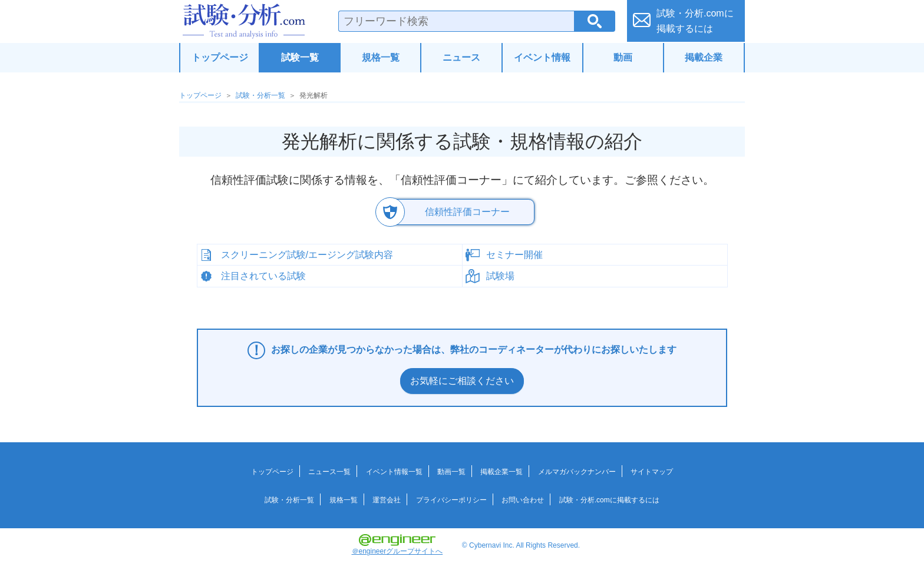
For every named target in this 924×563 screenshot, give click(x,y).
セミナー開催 (514, 254)
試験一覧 (300, 57)
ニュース (461, 57)
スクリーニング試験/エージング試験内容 (307, 254)
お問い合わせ (523, 500)
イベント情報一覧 (394, 472)
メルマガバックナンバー (577, 472)
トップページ (220, 57)
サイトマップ (652, 472)
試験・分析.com (244, 21)
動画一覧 (451, 472)
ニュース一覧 (329, 472)
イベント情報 (542, 57)
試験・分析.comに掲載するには (609, 500)
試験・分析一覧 (260, 95)
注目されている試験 (263, 276)
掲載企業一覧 (501, 472)
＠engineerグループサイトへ (397, 545)
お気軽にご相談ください (462, 381)
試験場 (500, 276)
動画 (623, 57)
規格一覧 (381, 57)
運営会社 (387, 500)
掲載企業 (704, 57)
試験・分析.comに (695, 21)
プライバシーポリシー (451, 500)
